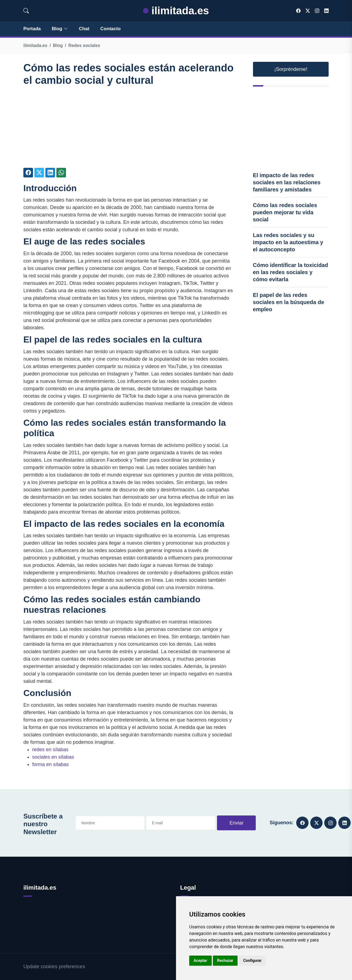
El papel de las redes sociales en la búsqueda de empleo (289, 302)
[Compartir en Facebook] (28, 173)
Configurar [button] (252, 960)
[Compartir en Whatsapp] (61, 173)
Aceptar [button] (200, 960)
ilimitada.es (176, 11)
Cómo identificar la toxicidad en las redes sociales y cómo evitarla (291, 272)
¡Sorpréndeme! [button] (291, 69)
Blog (60, 29)
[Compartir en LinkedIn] (50, 173)
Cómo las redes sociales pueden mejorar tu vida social (285, 212)
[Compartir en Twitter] (39, 173)
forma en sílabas (50, 764)
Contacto (111, 29)
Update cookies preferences (54, 967)
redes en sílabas (50, 750)
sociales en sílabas (53, 757)
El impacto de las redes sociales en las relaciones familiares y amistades (287, 182)
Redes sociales (84, 45)
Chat (84, 29)
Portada (32, 29)
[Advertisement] (129, 129)
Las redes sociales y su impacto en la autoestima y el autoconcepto (288, 242)
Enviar (236, 823)
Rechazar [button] (225, 960)
